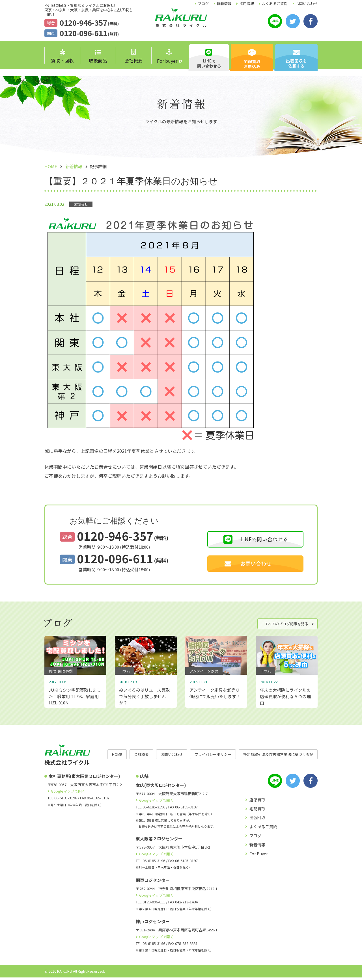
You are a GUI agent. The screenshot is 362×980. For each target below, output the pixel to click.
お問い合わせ (307, 4)
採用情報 (247, 4)
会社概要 (133, 56)
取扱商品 (98, 57)
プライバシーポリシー (213, 757)
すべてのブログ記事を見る (286, 624)
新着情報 (224, 4)
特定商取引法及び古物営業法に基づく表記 (278, 757)
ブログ (203, 4)
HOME (117, 757)
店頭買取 (257, 802)
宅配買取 (257, 811)
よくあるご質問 (275, 4)
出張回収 (257, 820)
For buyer (167, 57)
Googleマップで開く (68, 794)
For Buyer (259, 856)
